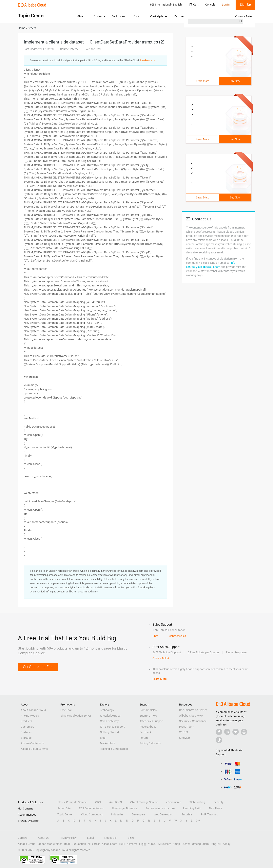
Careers (23, 838)
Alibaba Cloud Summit (34, 749)
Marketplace (158, 16)
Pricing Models (30, 716)
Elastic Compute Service (72, 802)
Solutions (119, 16)
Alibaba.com (109, 844)
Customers (28, 727)
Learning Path (192, 808)
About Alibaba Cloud (33, 710)
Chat (155, 636)
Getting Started (109, 732)
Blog (103, 738)
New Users (216, 808)
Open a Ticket (161, 658)
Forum (144, 738)
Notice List (111, 838)
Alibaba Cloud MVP (191, 716)
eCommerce (174, 802)
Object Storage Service (144, 802)
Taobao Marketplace (50, 844)
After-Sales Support (152, 721)
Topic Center (65, 814)
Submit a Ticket (149, 716)
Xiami (206, 844)
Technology (107, 710)
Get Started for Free (38, 667)
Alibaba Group (27, 844)
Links (131, 838)
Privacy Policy (68, 838)
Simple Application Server (76, 716)
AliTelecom (165, 844)
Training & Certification (114, 749)
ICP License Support (112, 727)
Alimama (132, 844)
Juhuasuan (79, 844)
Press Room (187, 727)
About (81, 16)
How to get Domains (125, 808)
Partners (180, 16)
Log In (226, 5)
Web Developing (164, 814)
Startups (26, 738)
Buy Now (235, 81)
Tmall (67, 844)
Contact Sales (244, 16)
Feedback (146, 732)
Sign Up (245, 5)
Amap (176, 844)
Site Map (185, 738)
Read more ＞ (148, 60)
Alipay (227, 844)
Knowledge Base (110, 716)
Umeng (196, 844)
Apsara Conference (33, 743)
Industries (117, 814)
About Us (43, 838)
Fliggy (143, 844)
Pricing (137, 16)
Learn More (202, 81)
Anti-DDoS (116, 802)
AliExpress (94, 844)
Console (210, 5)
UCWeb (186, 844)
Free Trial (66, 710)
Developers (139, 814)
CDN (98, 802)
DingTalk (216, 844)
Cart (194, 4)
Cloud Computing (92, 814)
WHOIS (184, 732)
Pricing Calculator (150, 743)
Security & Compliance (193, 721)
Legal (90, 838)
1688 (122, 844)
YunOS (152, 844)
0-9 (198, 821)
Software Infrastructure (160, 808)
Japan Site (64, 808)
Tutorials (187, 814)
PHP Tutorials (209, 814)
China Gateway (109, 721)
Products (99, 16)
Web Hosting (197, 802)
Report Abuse (148, 727)
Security (219, 802)
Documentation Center (193, 710)
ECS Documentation (91, 808)
